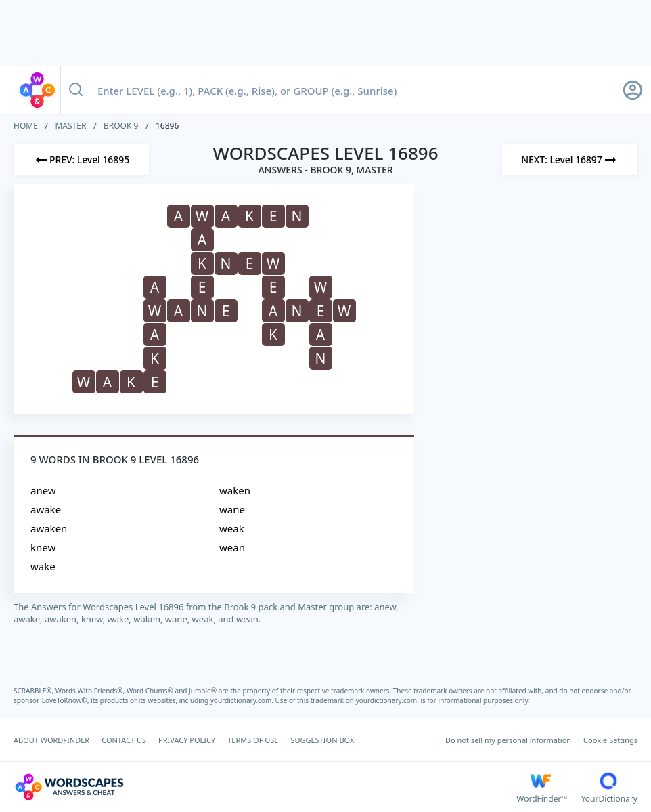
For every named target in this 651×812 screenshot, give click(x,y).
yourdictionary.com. (243, 700)
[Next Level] (570, 160)
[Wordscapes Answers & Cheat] (265, 787)
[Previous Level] (81, 160)
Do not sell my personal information (508, 740)
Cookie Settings (610, 740)
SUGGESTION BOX (322, 740)
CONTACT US (124, 740)
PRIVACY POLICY (187, 740)
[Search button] (76, 90)
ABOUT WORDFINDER (51, 740)
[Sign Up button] (633, 90)
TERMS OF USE (253, 740)
